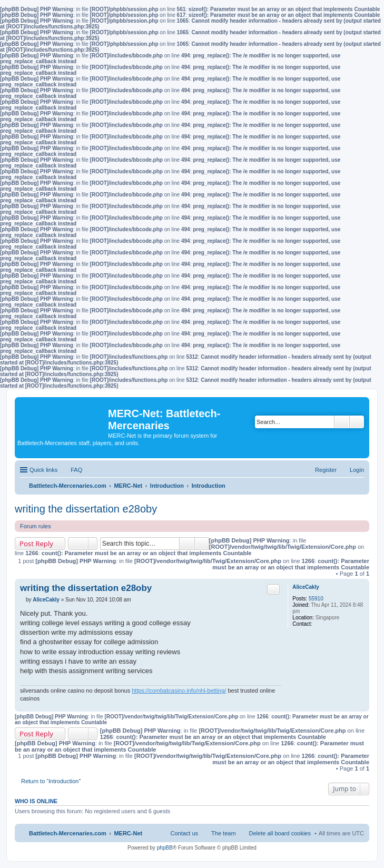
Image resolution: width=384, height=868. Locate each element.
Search (342, 422)
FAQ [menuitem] (76, 470)
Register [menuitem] (326, 470)
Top (361, 706)
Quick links (43, 470)
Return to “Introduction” (51, 781)
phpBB (165, 848)
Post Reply (36, 544)
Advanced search (357, 422)
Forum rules (36, 526)
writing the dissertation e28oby (86, 509)
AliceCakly (306, 587)
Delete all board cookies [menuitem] (280, 833)
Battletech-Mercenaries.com (68, 833)
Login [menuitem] (357, 470)
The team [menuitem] (223, 833)
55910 (316, 599)
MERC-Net (128, 833)
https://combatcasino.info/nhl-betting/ (179, 691)
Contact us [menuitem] (184, 833)
